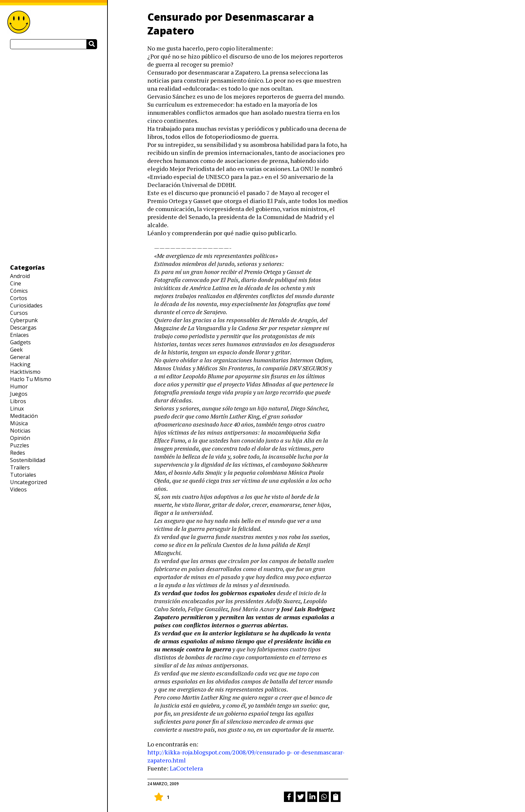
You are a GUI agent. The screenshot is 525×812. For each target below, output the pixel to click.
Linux (17, 409)
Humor (19, 386)
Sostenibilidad (28, 460)
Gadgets (20, 342)
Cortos (19, 298)
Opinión (20, 438)
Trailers (20, 467)
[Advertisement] (54, 156)
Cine (16, 283)
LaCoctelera (186, 768)
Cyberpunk (24, 320)
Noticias (20, 431)
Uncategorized (28, 482)
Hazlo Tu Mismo (31, 379)
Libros (18, 401)
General (20, 357)
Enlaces (19, 335)
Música (19, 423)
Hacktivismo (25, 372)
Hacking (20, 364)
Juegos (19, 394)
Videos (18, 489)
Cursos (19, 313)
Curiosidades (26, 305)
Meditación (24, 416)
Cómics (19, 291)
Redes (18, 453)
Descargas (23, 328)
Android (20, 276)
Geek (16, 350)
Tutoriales (23, 475)
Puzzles (20, 445)
